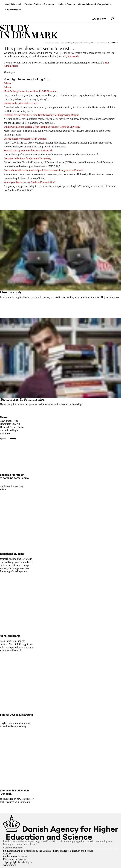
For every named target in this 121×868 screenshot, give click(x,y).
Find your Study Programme (71, 43)
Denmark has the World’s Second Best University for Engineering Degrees (42, 115)
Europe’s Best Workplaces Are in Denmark (25, 139)
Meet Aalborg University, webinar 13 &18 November (31, 91)
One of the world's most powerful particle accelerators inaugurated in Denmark (44, 170)
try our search (72, 56)
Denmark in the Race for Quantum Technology (27, 158)
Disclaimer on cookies (14, 859)
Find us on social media (15, 856)
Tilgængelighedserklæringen (18, 862)
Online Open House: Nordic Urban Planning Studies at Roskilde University (42, 127)
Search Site (92, 16)
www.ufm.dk (10, 865)
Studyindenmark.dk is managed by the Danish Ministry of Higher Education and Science (48, 851)
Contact (7, 854)
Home (57, 43)
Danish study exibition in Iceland (20, 103)
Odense (8, 83)
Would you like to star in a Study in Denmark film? (30, 182)
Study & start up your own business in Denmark (28, 151)
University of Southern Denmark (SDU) (97, 43)
